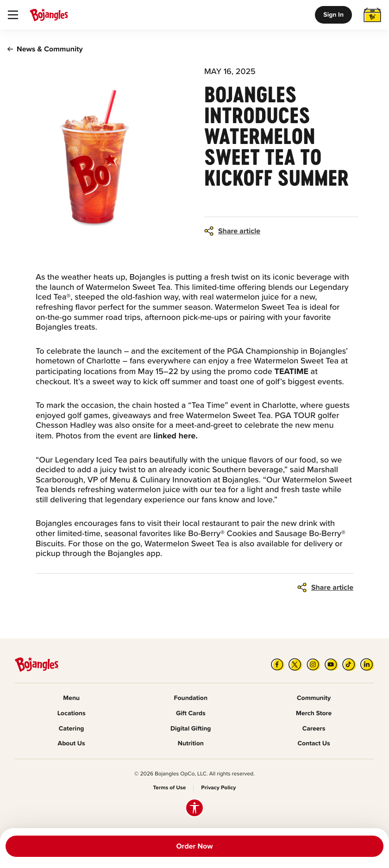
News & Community (45, 49)
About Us (72, 744)
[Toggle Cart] (372, 15)
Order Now (194, 846)
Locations (72, 714)
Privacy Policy (218, 788)
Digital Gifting (191, 729)
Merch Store (314, 714)
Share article (239, 231)
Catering (72, 729)
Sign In (333, 15)
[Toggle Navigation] (13, 15)
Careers (314, 729)
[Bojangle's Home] (49, 15)
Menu (71, 698)
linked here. (176, 436)
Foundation (191, 698)
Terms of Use (170, 788)
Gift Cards (191, 714)
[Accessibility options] (194, 808)
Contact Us (314, 744)
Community (314, 698)
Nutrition (191, 744)
